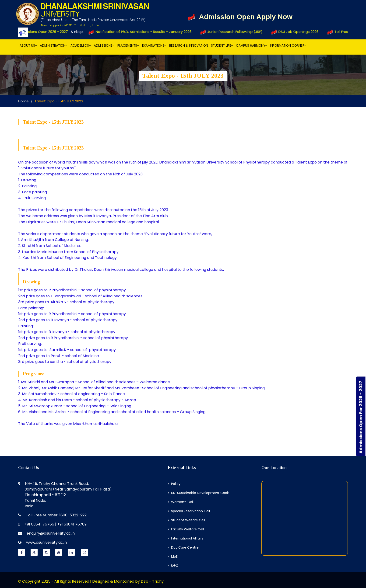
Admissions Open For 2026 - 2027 (361, 417)
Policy (174, 484)
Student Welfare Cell (186, 520)
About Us (28, 46)
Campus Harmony (252, 46)
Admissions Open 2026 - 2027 (41, 32)
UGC (173, 566)
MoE (173, 557)
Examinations (154, 46)
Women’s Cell (181, 502)
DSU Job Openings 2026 (297, 32)
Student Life (222, 46)
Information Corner (288, 46)
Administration (54, 46)
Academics (81, 46)
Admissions (104, 46)
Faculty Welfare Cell (186, 529)
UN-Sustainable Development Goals (199, 493)
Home (23, 101)
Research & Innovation (189, 46)
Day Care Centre (183, 547)
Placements (128, 46)
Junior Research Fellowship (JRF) (234, 32)
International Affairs (186, 538)
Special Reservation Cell (189, 511)
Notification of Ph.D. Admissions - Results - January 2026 (142, 32)
